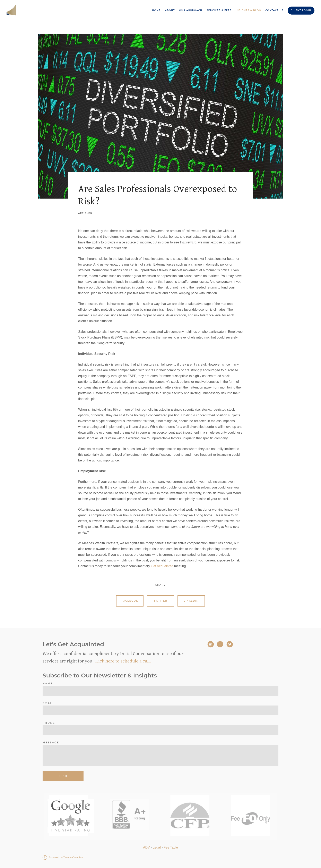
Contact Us (274, 10)
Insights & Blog (249, 10)
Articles (85, 213)
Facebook (130, 601)
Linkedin (191, 601)
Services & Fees (219, 10)
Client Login (301, 10)
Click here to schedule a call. (123, 661)
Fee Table (171, 847)
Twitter (160, 601)
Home (156, 10)
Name (48, 683)
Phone (49, 723)
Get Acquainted (162, 566)
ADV (146, 847)
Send (63, 776)
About (170, 10)
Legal (157, 847)
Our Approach (191, 10)
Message (51, 742)
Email (48, 703)
